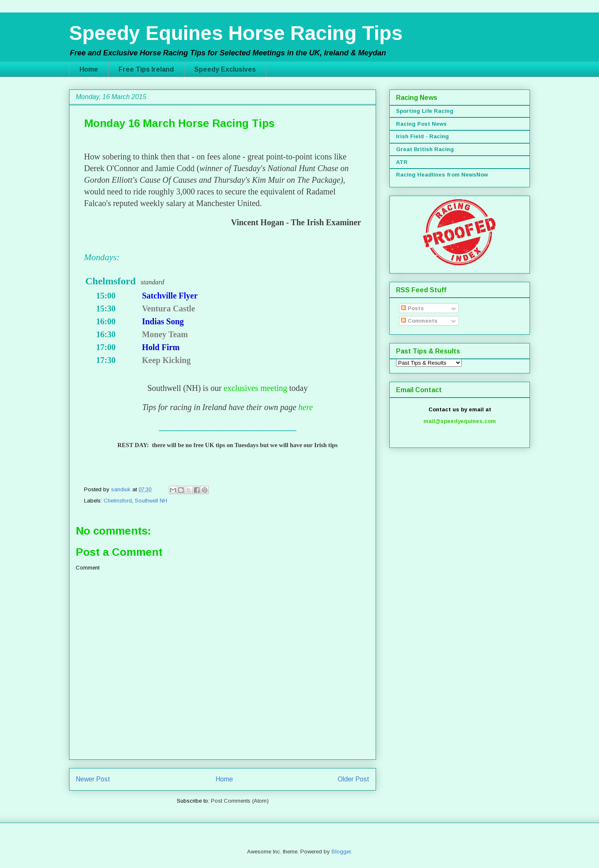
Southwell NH (151, 501)
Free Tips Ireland (146, 69)
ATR (402, 162)
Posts (412, 308)
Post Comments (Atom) (240, 801)
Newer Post (93, 779)
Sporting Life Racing (425, 111)
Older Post (354, 779)
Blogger (341, 852)
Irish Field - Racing (422, 136)
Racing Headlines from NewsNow (442, 175)
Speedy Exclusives (225, 69)
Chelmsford (118, 501)
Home (89, 69)
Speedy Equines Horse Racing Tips (236, 33)
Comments (419, 321)
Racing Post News (421, 124)
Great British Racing (425, 149)
